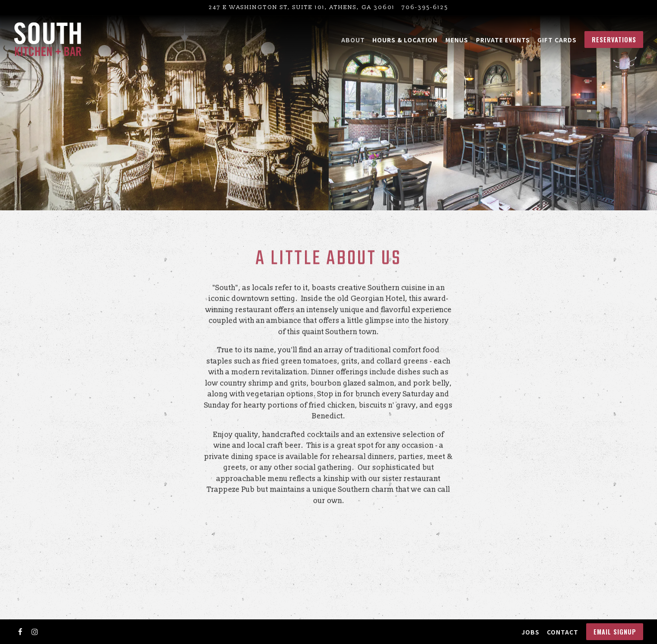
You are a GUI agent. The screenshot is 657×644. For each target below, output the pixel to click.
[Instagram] (35, 632)
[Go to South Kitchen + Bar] (302, 7)
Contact (563, 632)
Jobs (530, 632)
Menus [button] (457, 40)
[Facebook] (20, 632)
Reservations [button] (614, 40)
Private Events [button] (503, 40)
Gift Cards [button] (557, 40)
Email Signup (615, 632)
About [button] (353, 40)
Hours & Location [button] (405, 40)
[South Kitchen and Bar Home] (48, 39)
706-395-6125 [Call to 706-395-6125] (425, 7)
